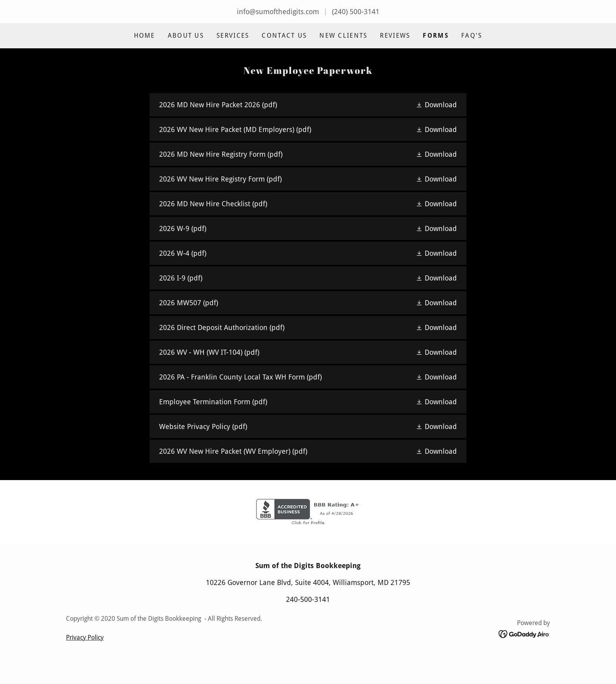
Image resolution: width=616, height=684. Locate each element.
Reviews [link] (395, 36)
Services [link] (233, 36)
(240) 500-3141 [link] (356, 12)
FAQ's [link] (472, 36)
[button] (436, 105)
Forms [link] (435, 36)
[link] (308, 105)
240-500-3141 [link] (308, 625)
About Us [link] (186, 36)
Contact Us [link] (284, 36)
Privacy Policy (85, 663)
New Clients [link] (343, 36)
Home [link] (145, 36)
